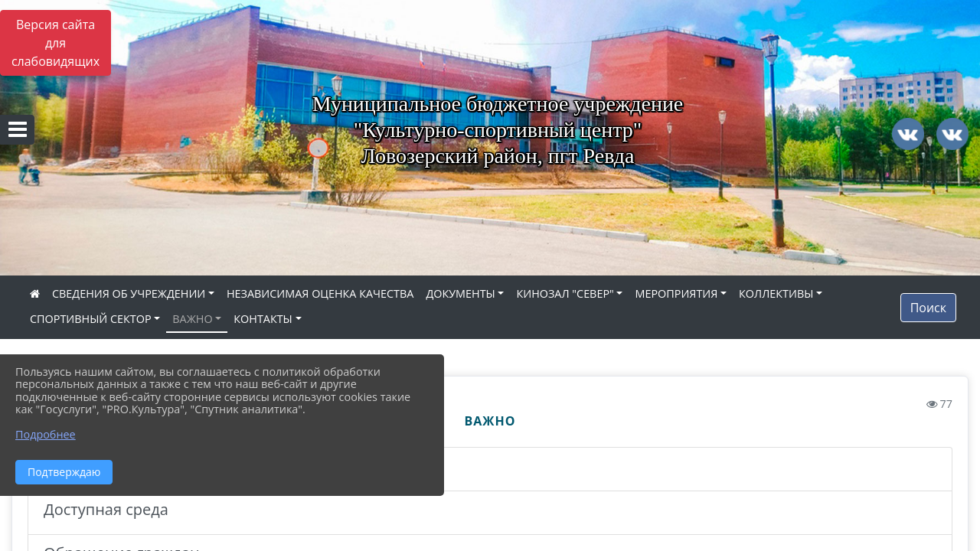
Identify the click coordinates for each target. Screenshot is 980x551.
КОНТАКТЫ (263, 319)
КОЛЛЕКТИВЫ (776, 293)
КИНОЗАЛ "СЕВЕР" (565, 293)
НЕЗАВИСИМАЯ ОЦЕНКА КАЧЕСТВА (320, 293)
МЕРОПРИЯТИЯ (676, 293)
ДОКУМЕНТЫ (460, 293)
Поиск (928, 308)
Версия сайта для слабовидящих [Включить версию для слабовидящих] (56, 43)
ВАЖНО (192, 319)
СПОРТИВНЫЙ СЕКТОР (91, 319)
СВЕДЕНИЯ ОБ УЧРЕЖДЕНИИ (129, 293)
